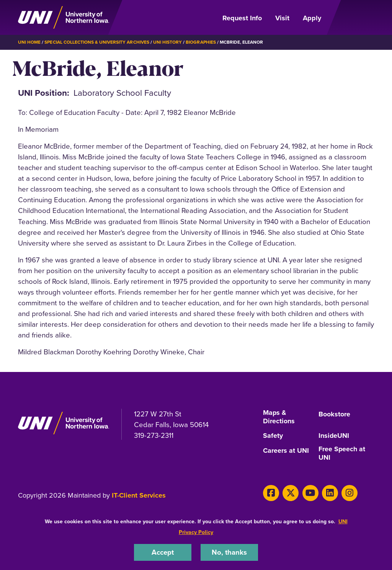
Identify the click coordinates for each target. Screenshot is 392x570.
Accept (163, 552)
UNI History (167, 42)
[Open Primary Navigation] (352, 18)
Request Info (242, 18)
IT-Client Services (139, 495)
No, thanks (229, 552)
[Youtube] (310, 492)
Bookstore (334, 414)
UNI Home (29, 42)
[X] (290, 492)
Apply (312, 18)
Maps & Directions (279, 417)
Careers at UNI (286, 450)
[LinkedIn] (329, 492)
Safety (273, 436)
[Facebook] (271, 492)
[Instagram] (348, 492)
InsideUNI (334, 436)
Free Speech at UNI (342, 454)
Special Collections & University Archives (97, 42)
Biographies (201, 42)
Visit (282, 18)
